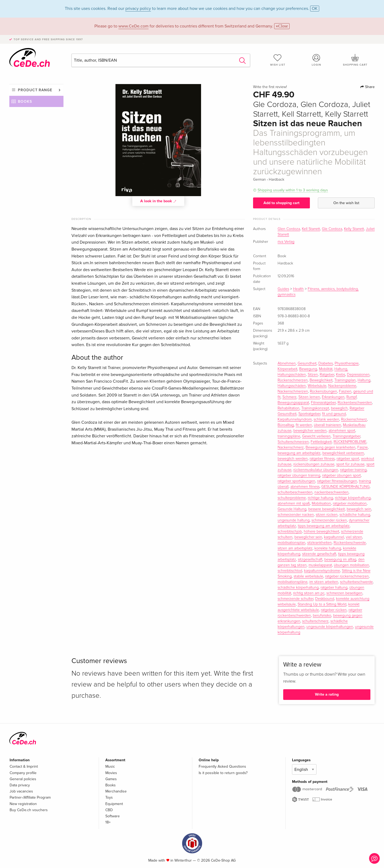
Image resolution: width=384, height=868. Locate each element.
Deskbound (325, 599)
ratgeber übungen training (299, 475)
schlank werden (326, 419)
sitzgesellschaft (310, 560)
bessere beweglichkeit (327, 509)
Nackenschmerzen (293, 391)
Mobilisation (321, 504)
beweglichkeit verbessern (343, 453)
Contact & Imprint (24, 766)
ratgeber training (353, 470)
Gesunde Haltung (292, 509)
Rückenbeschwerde (350, 543)
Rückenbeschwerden (355, 403)
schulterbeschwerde (356, 582)
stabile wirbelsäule (308, 576)
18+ (108, 822)
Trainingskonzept (315, 408)
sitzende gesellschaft (319, 554)
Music (110, 766)
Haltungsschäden (292, 386)
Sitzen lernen (309, 397)
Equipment (114, 804)
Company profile (23, 773)
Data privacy (20, 785)
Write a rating (327, 694)
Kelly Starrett (354, 229)
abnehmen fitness (305, 487)
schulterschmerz (315, 621)
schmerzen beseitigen (344, 593)
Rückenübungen (323, 391)
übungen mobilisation (351, 565)
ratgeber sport (348, 459)
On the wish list (346, 203)
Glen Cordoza (289, 229)
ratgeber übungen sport (341, 475)
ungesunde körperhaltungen (330, 627)
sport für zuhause (350, 464)
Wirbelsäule (317, 386)
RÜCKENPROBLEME (350, 442)
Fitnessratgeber (323, 403)
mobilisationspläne (293, 582)
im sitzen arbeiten (324, 582)
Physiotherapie (347, 363)
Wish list (278, 60)
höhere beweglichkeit (321, 532)
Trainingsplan (345, 380)
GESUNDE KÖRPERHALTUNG (345, 487)
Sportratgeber (309, 414)
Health (298, 289)
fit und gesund (334, 414)
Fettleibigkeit (321, 442)
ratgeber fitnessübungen (337, 481)
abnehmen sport (342, 431)
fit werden (304, 425)
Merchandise (116, 791)
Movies (111, 773)
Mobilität (326, 369)
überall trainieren (327, 425)
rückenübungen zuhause (314, 464)
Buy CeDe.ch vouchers (29, 810)
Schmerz (289, 397)
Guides (283, 289)
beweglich (339, 408)
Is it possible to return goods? (223, 773)
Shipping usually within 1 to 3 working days (293, 190)
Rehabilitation (289, 408)
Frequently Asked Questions (222, 766)
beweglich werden (293, 459)
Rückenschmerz (354, 419)
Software (113, 816)
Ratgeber (327, 375)
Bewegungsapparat (293, 403)
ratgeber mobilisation (350, 504)
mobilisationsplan (291, 543)
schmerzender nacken (296, 515)
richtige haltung (320, 498)
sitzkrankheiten (319, 543)
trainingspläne (289, 436)
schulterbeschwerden (295, 492)
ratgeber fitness (322, 459)
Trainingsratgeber (346, 436)
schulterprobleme (292, 498)
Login (317, 60)
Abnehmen (287, 363)
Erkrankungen (333, 397)
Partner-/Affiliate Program (30, 797)
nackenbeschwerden (331, 492)
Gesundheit (307, 363)
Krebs (341, 375)
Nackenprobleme (342, 386)
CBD (109, 810)
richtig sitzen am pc (309, 593)
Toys (109, 797)
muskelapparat (320, 565)
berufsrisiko (322, 616)
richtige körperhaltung (353, 498)
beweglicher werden (310, 431)
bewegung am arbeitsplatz (299, 453)
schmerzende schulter (295, 599)
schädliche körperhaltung (298, 588)
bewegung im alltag (340, 560)
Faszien (345, 391)
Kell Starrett (311, 229)
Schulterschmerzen (293, 442)
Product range (35, 90)
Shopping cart (355, 60)
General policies (23, 779)
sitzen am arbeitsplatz (295, 548)
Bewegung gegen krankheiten (331, 447)
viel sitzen (354, 537)
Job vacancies (21, 791)
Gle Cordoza (332, 229)
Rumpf (351, 397)
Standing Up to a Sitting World (322, 604)
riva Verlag (286, 242)
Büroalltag (286, 425)
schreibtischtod (290, 571)
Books (25, 102)
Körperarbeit (287, 369)
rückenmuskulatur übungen (316, 470)
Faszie (363, 447)
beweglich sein (359, 509)
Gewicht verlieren (316, 436)
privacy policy (138, 9)
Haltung (364, 380)
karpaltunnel (334, 537)
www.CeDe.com (133, 26)
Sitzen (313, 375)
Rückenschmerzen (293, 380)
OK (315, 9)
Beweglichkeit (321, 380)
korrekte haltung (328, 548)
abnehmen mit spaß (294, 504)
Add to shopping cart (281, 203)
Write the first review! (270, 87)
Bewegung (308, 369)
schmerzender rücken (329, 520)
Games (111, 779)
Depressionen (358, 375)
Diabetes (326, 363)
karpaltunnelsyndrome (322, 571)
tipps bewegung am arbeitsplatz (324, 526)
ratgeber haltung (334, 588)
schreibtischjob (290, 532)
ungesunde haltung (294, 520)
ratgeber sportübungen (296, 481)
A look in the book (158, 201)
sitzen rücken (327, 515)
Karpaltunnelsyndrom (295, 419)
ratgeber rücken (334, 610)
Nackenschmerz (291, 447)
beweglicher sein (308, 537)
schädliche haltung (355, 515)
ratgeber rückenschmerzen (347, 576)
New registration (23, 804)
